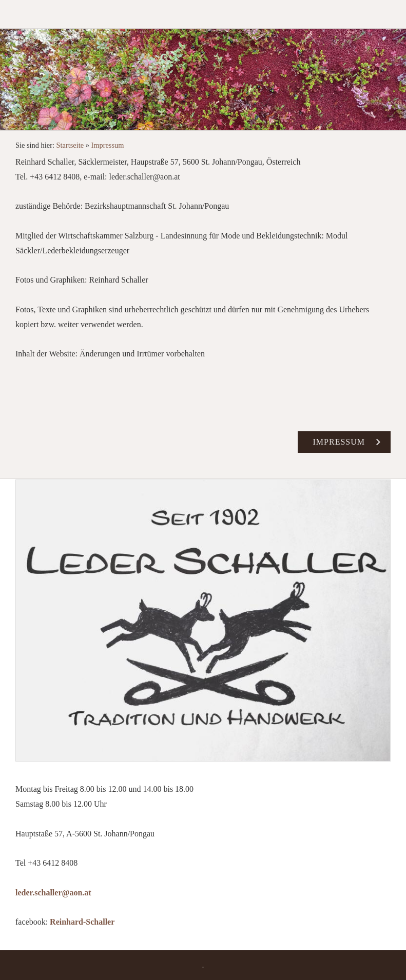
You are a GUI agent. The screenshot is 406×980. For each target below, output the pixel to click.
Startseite (70, 145)
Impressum (108, 145)
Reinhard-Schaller (82, 922)
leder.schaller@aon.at (53, 893)
